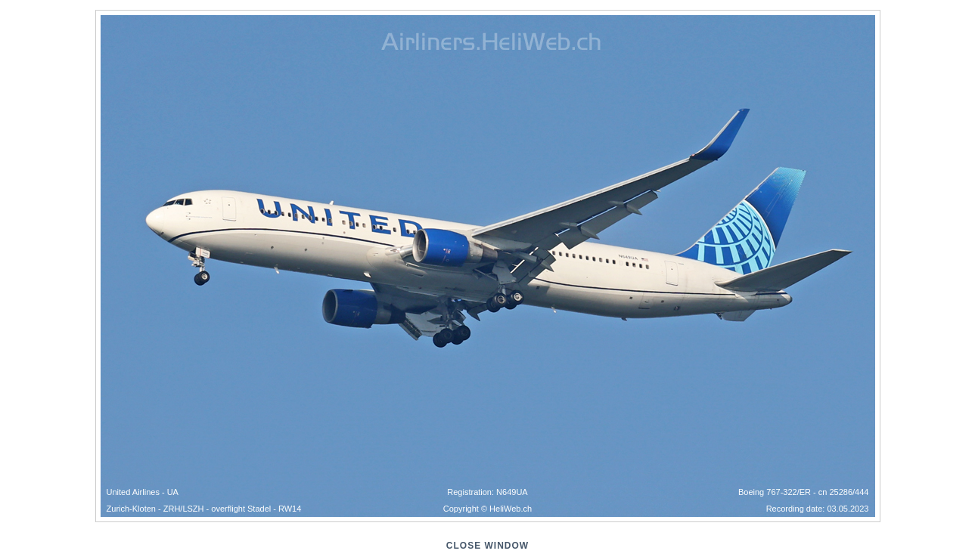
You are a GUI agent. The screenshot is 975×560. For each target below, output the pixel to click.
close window (487, 546)
